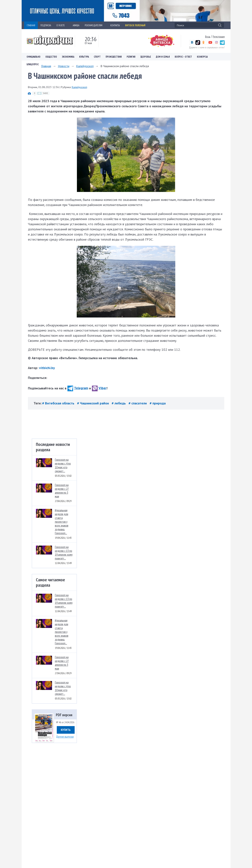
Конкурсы (202, 57)
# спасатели (138, 403)
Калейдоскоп (85, 66)
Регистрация (219, 37)
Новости (64, 66)
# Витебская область (59, 403)
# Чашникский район (93, 403)
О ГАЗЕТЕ (62, 25)
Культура (84, 57)
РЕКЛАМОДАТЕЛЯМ (95, 25)
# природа (158, 403)
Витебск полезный (135, 25)
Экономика (68, 57)
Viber (99, 388)
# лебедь (119, 403)
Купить (66, 730)
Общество (51, 57)
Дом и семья (163, 57)
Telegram (78, 388)
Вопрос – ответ (183, 57)
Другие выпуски (65, 737)
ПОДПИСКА (46, 25)
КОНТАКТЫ (115, 25)
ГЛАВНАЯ (31, 25)
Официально (34, 57)
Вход (208, 37)
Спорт (97, 57)
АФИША (76, 25)
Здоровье (146, 57)
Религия (131, 57)
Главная (46, 66)
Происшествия (114, 57)
